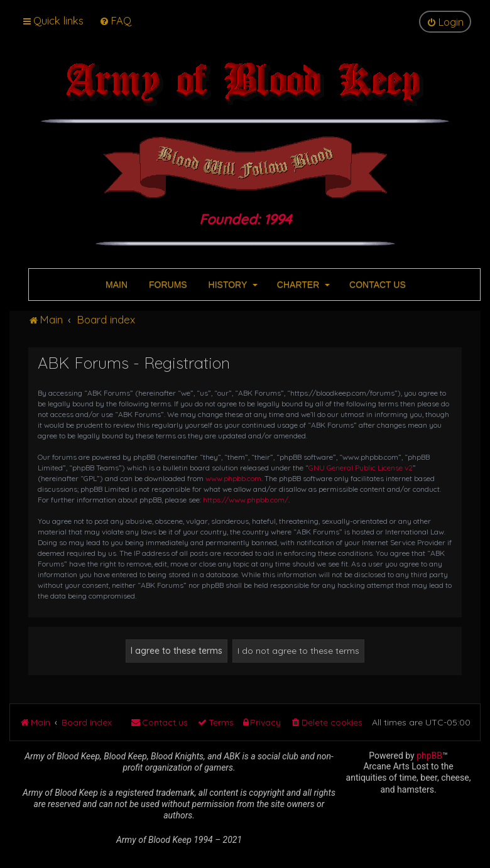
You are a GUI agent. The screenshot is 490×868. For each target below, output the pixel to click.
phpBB (429, 756)
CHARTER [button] (302, 285)
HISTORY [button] (232, 285)
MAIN (115, 285)
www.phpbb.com (233, 478)
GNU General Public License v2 (361, 468)
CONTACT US (376, 285)
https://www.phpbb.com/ (246, 500)
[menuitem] (115, 20)
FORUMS (167, 285)
